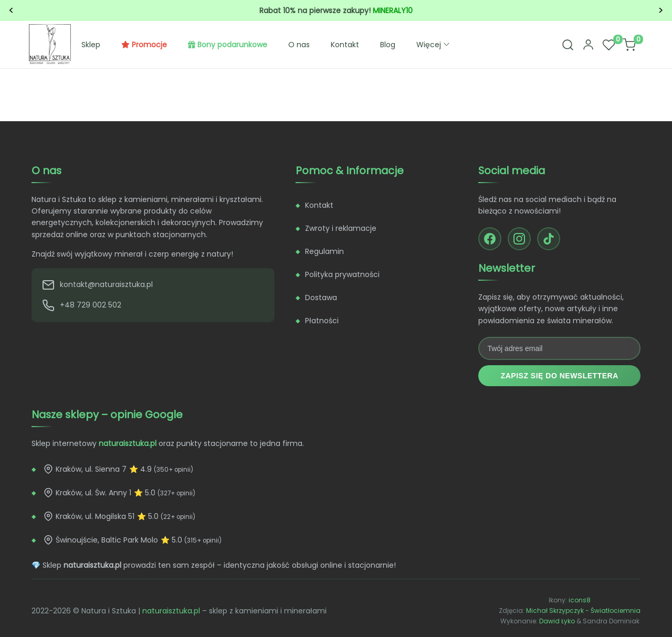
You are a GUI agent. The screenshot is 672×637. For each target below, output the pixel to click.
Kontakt (345, 45)
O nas (299, 45)
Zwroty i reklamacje (341, 228)
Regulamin (324, 251)
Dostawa (321, 298)
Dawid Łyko (557, 621)
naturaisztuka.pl (171, 611)
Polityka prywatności (342, 274)
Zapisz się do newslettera (560, 376)
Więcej (434, 45)
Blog (388, 45)
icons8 (580, 600)
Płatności (322, 321)
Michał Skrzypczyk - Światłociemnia (583, 611)
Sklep (91, 45)
